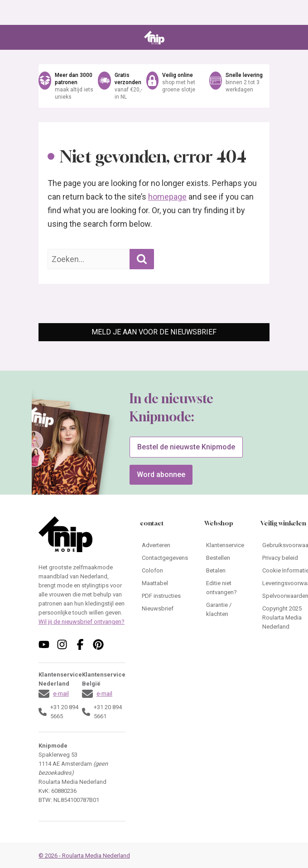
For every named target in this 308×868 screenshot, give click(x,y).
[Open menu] (45, 38)
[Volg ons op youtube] (44, 644)
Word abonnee (161, 475)
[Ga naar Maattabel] (165, 583)
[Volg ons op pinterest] (98, 644)
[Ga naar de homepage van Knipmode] (154, 38)
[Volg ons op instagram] (62, 644)
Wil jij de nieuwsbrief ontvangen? (82, 622)
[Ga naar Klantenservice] (225, 545)
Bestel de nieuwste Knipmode (186, 447)
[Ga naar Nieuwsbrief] (165, 609)
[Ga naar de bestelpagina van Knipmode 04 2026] (57, 465)
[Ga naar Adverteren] (165, 545)
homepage (167, 197)
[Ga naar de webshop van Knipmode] (154, 86)
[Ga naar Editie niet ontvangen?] (225, 588)
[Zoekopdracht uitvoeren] (142, 259)
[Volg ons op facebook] (80, 644)
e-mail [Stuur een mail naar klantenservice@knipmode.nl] (61, 694)
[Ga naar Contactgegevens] (165, 558)
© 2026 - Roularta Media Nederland (84, 856)
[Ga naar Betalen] (225, 571)
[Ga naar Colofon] (165, 571)
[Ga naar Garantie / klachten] (225, 610)
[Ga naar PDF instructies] (165, 596)
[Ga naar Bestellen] (225, 558)
